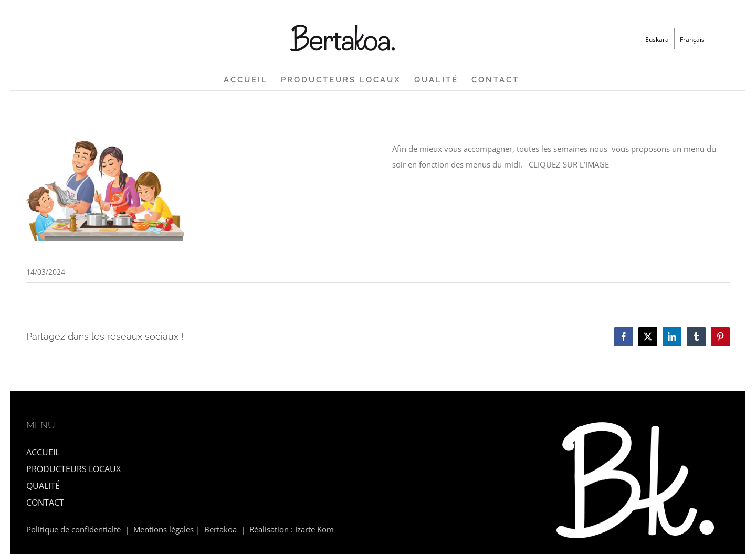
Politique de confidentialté (73, 529)
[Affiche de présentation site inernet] (105, 144)
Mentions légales (164, 529)
